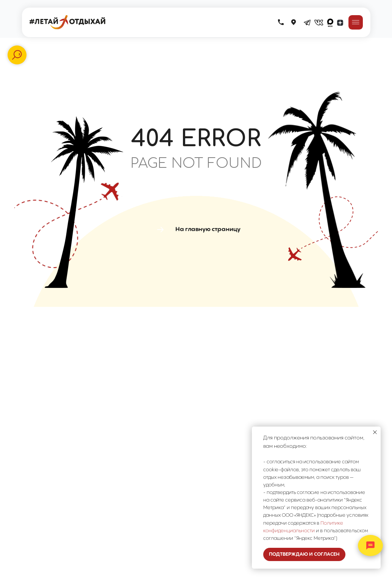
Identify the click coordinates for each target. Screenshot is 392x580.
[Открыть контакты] (370, 546)
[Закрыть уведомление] (375, 432)
